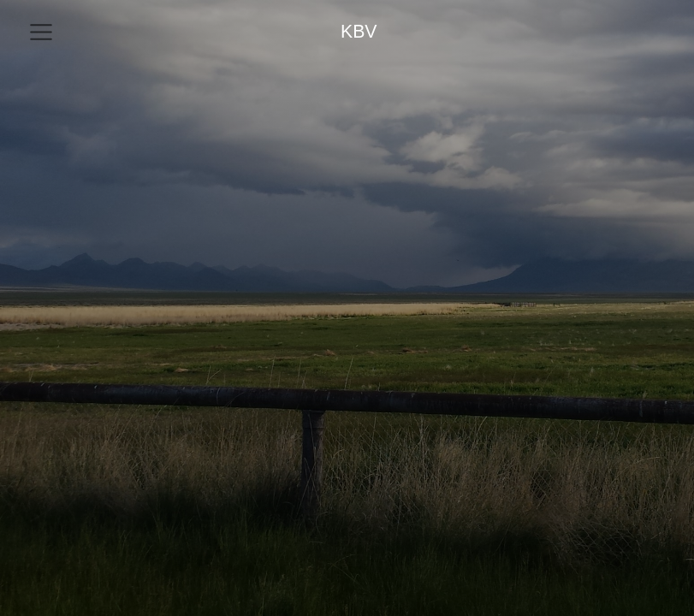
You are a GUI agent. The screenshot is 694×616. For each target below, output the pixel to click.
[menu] (41, 33)
